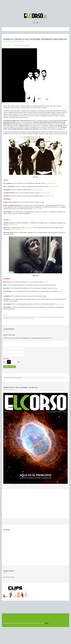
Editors (39, 317)
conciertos (33, 317)
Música (5, 315)
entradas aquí (29, 228)
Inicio (5, 37)
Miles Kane (17, 318)
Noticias (9, 37)
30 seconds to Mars (9, 317)
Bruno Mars (26, 317)
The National (24, 318)
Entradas (46, 282)
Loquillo (11, 318)
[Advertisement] (35, 6)
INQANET (47, 623)
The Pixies (31, 318)
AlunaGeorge (18, 317)
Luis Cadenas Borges (23, 45)
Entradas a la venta (50, 183)
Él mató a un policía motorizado (50, 317)
